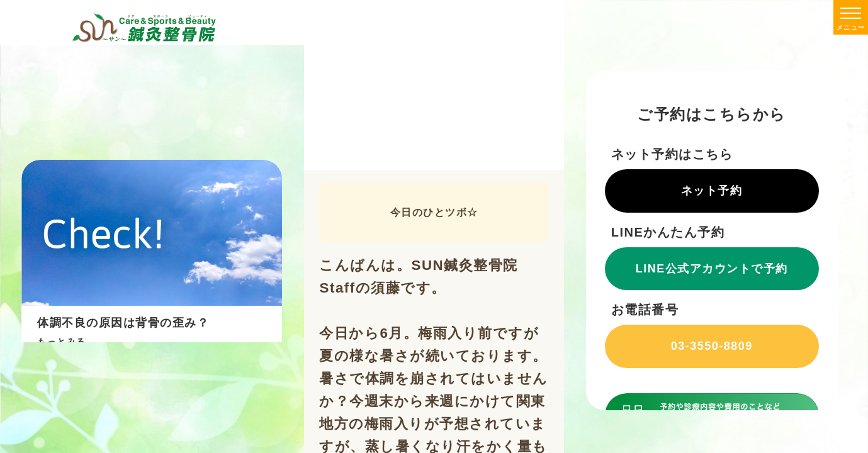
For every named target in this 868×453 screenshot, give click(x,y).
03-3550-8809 (712, 346)
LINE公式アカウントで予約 (712, 269)
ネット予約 (712, 191)
